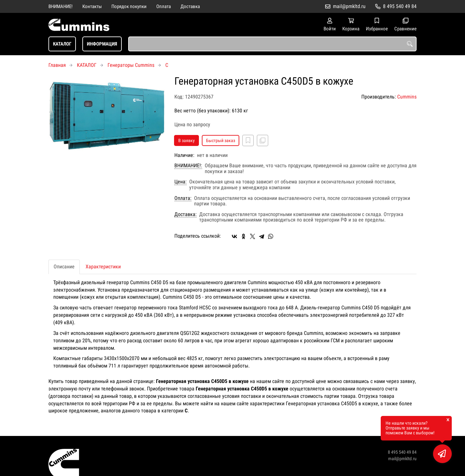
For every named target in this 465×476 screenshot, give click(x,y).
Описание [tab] (64, 267)
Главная (57, 65)
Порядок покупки (129, 6)
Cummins (407, 97)
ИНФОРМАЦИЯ (102, 44)
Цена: (181, 182)
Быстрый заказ (221, 140)
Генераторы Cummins (131, 65)
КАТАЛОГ (62, 44)
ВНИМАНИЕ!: (188, 166)
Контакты (92, 6)
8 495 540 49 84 (400, 6)
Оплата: (183, 198)
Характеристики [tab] (103, 267)
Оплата (164, 6)
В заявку (186, 140)
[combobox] (272, 44)
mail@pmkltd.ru (349, 6)
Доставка (190, 6)
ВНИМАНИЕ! (61, 6)
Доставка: (186, 214)
